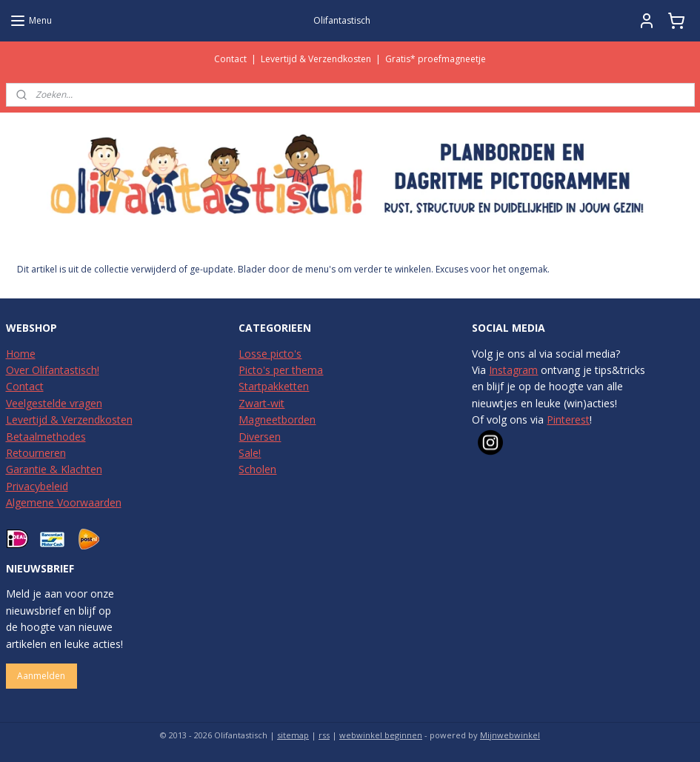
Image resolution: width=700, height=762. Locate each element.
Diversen (260, 437)
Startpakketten (274, 386)
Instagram (513, 370)
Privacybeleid (37, 486)
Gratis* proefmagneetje (436, 59)
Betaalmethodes (46, 437)
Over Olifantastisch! (53, 370)
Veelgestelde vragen (54, 403)
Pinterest (568, 420)
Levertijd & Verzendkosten (316, 59)
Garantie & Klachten (54, 469)
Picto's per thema (281, 370)
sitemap (293, 735)
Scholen (257, 469)
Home (21, 354)
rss (324, 735)
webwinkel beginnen (381, 735)
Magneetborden (277, 420)
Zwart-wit (261, 403)
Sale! (250, 453)
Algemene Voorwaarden (64, 502)
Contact (230, 59)
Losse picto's (270, 354)
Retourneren (36, 453)
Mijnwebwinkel (510, 735)
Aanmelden (41, 676)
